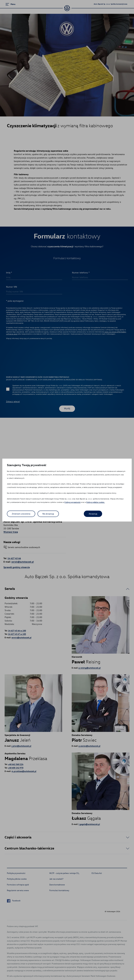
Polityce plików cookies (96, 502)
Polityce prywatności (72, 502)
